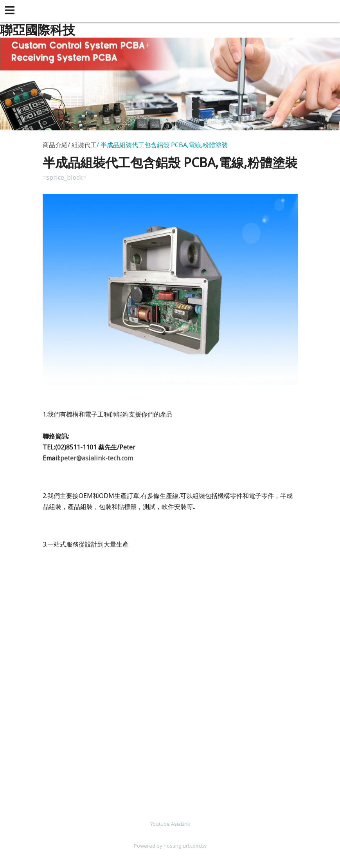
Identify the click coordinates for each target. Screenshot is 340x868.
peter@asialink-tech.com (97, 458)
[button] (11, 11)
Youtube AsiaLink (170, 824)
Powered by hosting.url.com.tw (170, 846)
